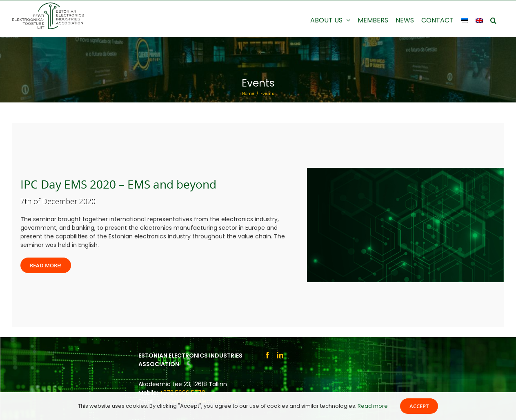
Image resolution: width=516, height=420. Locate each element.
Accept (419, 406)
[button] (493, 20)
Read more (373, 406)
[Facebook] (267, 355)
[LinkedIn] (280, 355)
